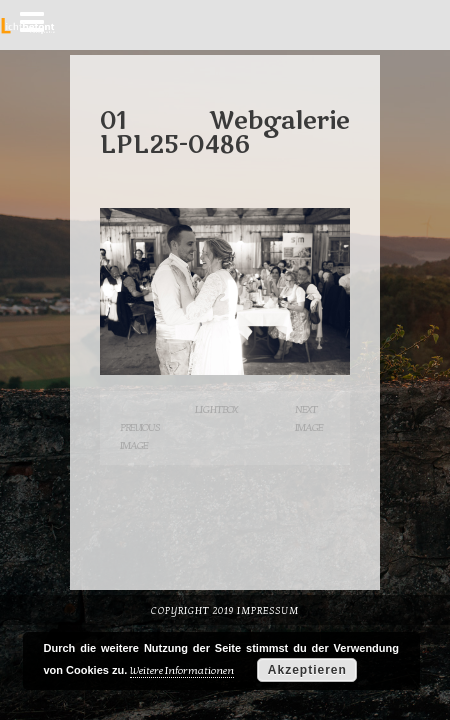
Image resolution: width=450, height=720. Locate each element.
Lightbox (216, 409)
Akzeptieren (307, 670)
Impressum (268, 611)
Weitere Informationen (182, 670)
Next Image (309, 418)
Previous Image (140, 436)
